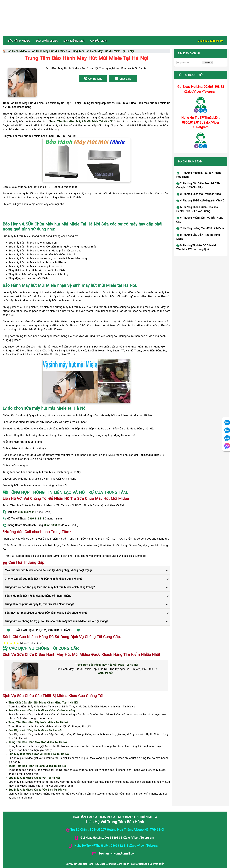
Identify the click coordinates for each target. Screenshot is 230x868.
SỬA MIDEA (108, 806)
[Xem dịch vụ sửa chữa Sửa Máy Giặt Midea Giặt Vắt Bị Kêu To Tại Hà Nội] (39, 743)
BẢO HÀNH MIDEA (19, 29)
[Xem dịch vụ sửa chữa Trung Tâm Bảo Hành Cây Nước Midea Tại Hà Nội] (38, 711)
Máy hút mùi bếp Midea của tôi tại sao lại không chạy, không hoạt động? (49, 559)
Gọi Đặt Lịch (98, 29)
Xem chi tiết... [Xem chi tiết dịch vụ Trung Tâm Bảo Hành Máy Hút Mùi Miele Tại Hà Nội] (106, 662)
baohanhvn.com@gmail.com (117, 842)
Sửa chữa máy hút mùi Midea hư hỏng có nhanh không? (39, 584)
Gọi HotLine (93, 68)
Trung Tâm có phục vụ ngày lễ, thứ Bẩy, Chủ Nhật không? (39, 593)
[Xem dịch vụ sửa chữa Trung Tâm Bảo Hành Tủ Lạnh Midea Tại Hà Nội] (37, 755)
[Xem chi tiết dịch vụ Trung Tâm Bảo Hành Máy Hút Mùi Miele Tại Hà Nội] (106, 653)
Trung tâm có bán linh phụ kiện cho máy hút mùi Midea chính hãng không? (50, 576)
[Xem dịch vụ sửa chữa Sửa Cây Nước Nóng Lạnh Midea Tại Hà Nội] (35, 719)
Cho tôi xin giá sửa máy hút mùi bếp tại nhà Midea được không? (43, 567)
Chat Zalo (123, 68)
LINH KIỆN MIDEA (74, 29)
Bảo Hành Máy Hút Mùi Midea (49, 40)
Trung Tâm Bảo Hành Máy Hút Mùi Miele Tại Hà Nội (102, 40)
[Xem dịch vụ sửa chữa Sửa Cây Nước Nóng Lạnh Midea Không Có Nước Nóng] (42, 699)
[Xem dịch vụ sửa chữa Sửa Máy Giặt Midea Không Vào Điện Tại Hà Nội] (37, 778)
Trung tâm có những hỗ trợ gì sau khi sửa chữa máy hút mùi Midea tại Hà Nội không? (56, 610)
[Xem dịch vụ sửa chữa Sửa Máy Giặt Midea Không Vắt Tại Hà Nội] (34, 767)
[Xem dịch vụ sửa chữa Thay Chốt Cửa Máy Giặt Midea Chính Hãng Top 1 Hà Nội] (43, 691)
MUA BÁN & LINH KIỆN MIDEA (138, 806)
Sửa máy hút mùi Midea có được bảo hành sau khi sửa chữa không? (46, 601)
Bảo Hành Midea (17, 40)
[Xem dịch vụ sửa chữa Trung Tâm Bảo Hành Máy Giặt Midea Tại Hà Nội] (38, 731)
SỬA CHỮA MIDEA (47, 29)
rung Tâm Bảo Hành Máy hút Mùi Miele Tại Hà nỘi (81, 110)
